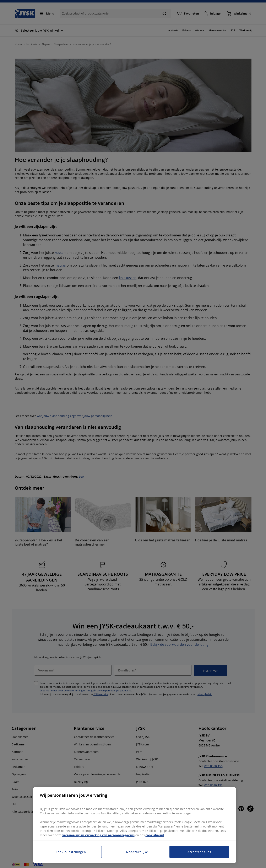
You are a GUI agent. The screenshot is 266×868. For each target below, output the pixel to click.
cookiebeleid (155, 835)
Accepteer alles (199, 852)
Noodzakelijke (137, 852)
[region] (135, 825)
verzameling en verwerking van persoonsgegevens (98, 835)
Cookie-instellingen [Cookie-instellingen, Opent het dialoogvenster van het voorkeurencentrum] (71, 852)
